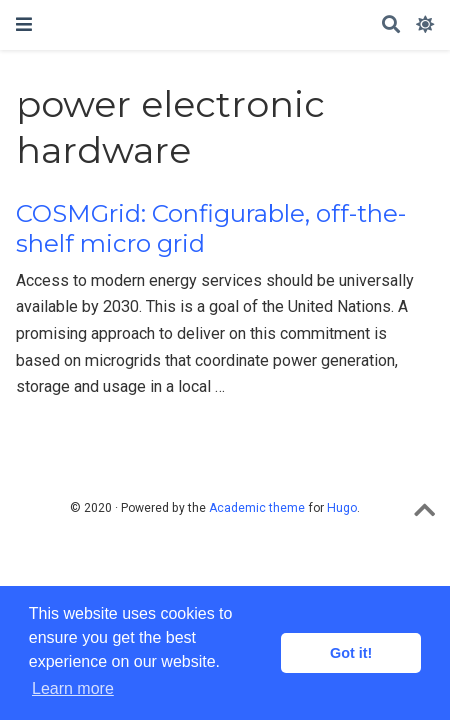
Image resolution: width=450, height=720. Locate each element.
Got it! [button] (351, 653)
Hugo (342, 508)
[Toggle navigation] (24, 24)
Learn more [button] (73, 688)
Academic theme (257, 508)
